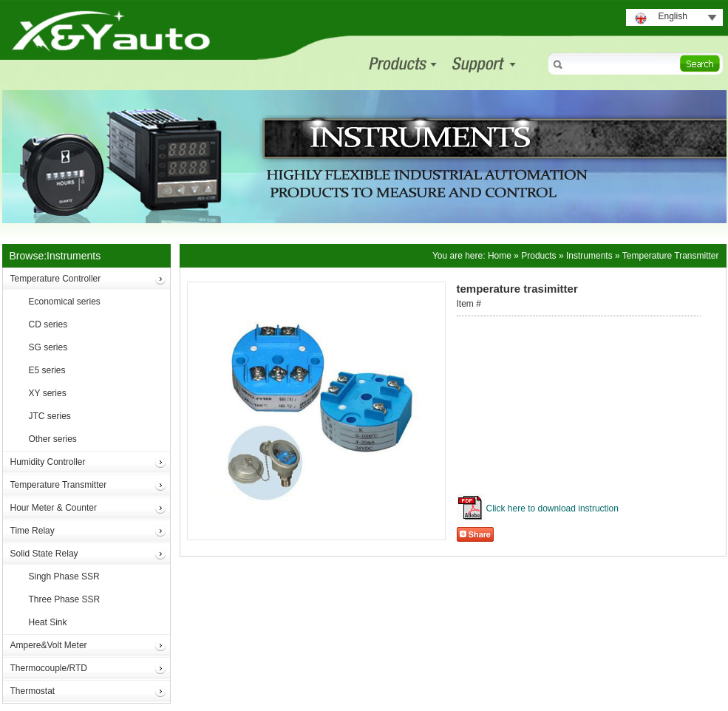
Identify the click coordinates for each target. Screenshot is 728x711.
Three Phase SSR (65, 599)
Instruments (589, 256)
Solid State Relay (44, 554)
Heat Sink (48, 622)
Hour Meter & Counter (54, 508)
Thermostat (33, 691)
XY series (48, 393)
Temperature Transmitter (59, 485)
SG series (48, 347)
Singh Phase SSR (64, 576)
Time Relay (33, 531)
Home (500, 256)
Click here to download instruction (552, 508)
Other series (53, 439)
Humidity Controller (48, 462)
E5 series (47, 370)
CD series (48, 324)
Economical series (65, 302)
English (673, 16)
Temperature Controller (56, 279)
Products (538, 256)
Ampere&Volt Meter (49, 645)
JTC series (50, 416)
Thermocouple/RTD (49, 668)
